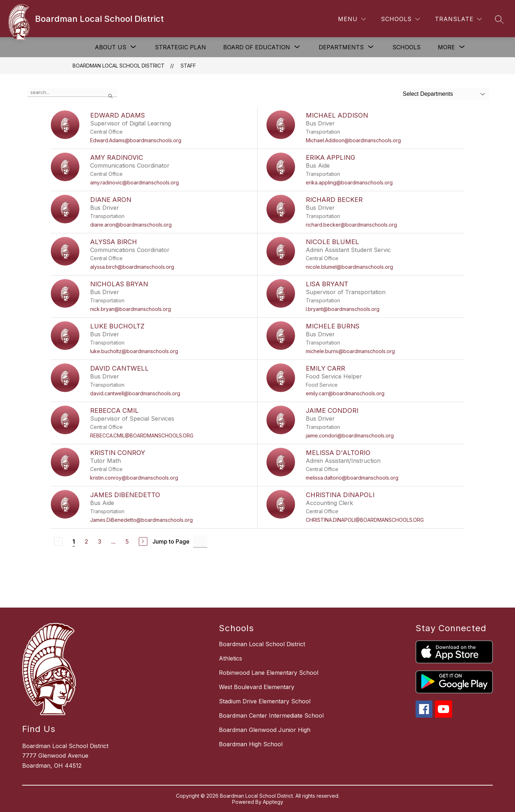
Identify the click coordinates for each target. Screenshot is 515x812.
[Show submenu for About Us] (111, 47)
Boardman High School (251, 744)
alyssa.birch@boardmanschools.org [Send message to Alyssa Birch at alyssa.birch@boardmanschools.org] (132, 267)
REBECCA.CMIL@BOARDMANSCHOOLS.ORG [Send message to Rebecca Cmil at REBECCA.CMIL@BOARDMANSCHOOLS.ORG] (142, 435)
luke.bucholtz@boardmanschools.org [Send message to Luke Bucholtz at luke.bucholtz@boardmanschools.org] (134, 351)
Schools (406, 47)
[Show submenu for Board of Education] (257, 47)
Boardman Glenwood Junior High (265, 730)
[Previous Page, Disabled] (58, 541)
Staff (188, 66)
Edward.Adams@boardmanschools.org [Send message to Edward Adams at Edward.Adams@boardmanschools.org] (136, 140)
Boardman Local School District (119, 66)
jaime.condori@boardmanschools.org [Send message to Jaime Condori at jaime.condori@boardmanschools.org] (350, 435)
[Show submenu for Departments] (341, 47)
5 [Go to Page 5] (127, 541)
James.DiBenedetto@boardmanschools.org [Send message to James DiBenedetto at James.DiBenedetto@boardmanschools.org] (141, 520)
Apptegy (273, 802)
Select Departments (428, 94)
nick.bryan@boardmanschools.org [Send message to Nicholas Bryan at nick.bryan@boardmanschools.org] (131, 309)
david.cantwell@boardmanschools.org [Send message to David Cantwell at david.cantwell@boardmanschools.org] (135, 393)
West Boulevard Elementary (257, 687)
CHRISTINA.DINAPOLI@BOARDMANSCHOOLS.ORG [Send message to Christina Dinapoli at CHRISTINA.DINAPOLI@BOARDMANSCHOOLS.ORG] (365, 520)
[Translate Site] (458, 19)
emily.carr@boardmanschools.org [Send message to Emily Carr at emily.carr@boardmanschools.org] (345, 393)
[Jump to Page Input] (200, 541)
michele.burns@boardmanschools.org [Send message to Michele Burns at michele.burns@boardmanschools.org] (350, 351)
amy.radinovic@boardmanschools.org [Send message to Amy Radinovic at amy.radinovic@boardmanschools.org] (134, 182)
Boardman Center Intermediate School (271, 716)
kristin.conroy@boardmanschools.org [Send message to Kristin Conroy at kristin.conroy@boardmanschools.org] (134, 478)
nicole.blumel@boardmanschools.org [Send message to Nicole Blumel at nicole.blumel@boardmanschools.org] (349, 267)
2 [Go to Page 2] (86, 541)
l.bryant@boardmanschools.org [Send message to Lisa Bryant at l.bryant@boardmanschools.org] (343, 309)
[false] (72, 93)
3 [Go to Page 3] (100, 541)
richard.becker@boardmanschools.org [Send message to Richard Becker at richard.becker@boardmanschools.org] (351, 225)
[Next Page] (143, 541)
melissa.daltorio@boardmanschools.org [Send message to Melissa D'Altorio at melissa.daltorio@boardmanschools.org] (352, 478)
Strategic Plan (180, 47)
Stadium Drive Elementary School (265, 701)
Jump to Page (171, 541)
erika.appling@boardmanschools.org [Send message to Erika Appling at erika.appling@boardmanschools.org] (349, 182)
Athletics (230, 658)
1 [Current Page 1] (74, 541)
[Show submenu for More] (446, 47)
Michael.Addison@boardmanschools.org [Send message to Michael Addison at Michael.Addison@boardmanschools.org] (353, 140)
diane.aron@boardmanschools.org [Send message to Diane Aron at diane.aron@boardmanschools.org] (131, 225)
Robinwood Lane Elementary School (269, 673)
